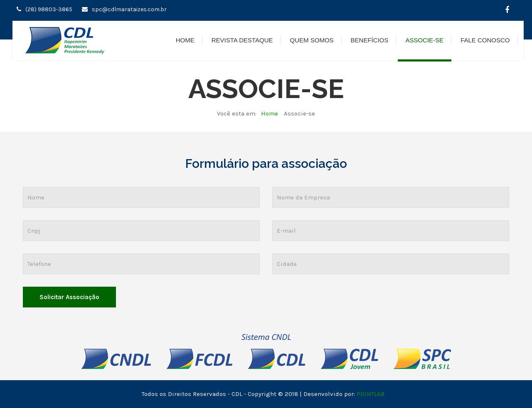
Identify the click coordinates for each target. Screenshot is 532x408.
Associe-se (424, 40)
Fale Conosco (485, 40)
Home (185, 40)
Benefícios (370, 40)
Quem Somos (312, 40)
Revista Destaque (242, 40)
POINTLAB (371, 394)
